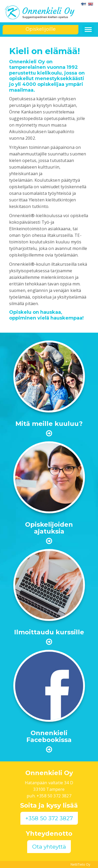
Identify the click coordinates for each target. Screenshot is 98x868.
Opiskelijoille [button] (41, 29)
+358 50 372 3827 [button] (49, 818)
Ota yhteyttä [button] (49, 847)
